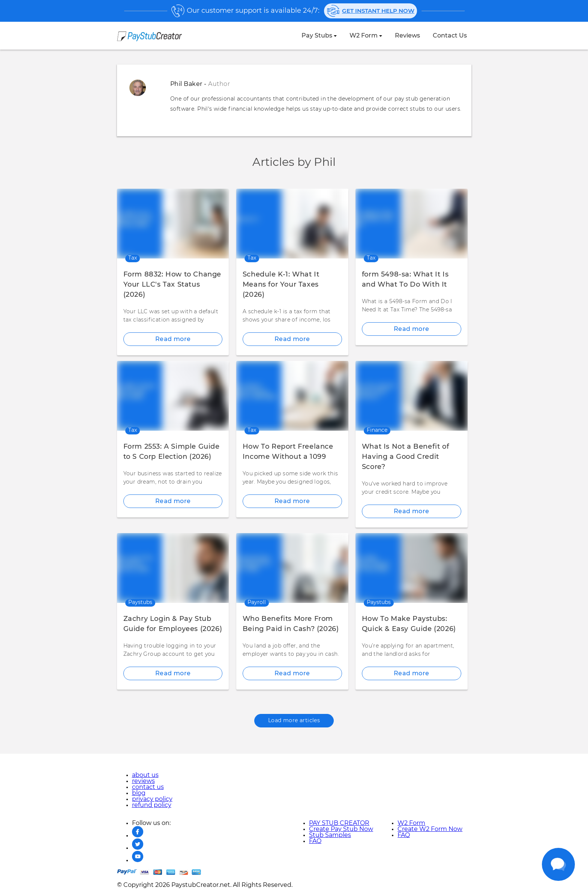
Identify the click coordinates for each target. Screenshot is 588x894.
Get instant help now (370, 11)
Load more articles (294, 721)
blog (139, 793)
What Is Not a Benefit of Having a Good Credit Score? (405, 457)
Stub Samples (330, 835)
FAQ (315, 841)
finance (377, 430)
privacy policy (152, 799)
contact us (450, 36)
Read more (173, 339)
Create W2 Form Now (430, 829)
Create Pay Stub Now (341, 829)
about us (145, 775)
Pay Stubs (317, 36)
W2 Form (364, 36)
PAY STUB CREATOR (339, 823)
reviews (407, 36)
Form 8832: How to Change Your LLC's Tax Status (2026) (172, 285)
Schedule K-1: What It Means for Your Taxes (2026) (281, 285)
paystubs (140, 603)
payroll (257, 603)
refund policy (152, 805)
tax (133, 258)
